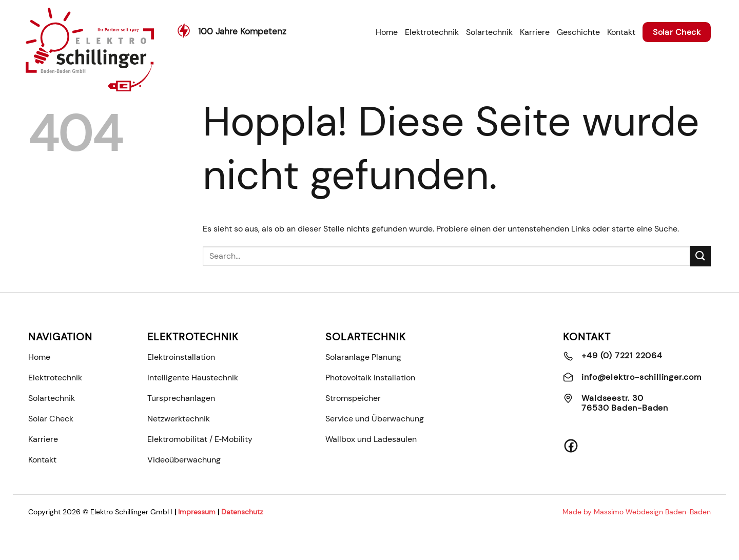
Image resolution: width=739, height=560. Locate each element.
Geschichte (578, 32)
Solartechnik (489, 32)
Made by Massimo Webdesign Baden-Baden (637, 512)
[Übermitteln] (701, 256)
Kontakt (621, 32)
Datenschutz (242, 512)
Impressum (197, 512)
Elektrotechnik (432, 32)
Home (387, 32)
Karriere (535, 32)
